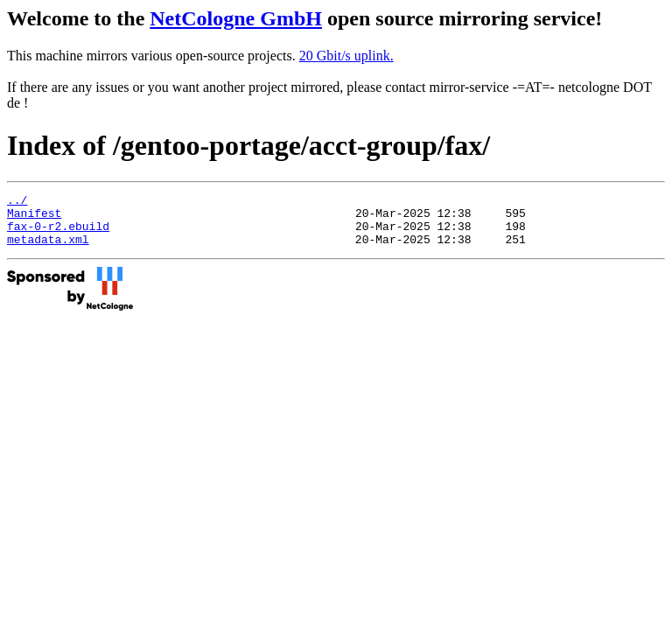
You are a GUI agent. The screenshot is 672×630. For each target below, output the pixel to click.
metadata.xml (48, 249)
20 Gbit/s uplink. (346, 56)
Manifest (34, 218)
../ (17, 202)
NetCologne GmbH (236, 18)
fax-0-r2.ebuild (58, 234)
